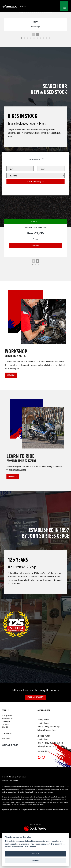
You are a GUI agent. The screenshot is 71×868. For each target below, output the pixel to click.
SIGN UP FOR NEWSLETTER (35, 697)
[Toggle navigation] (64, 4)
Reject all (35, 860)
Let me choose (30, 847)
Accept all (35, 854)
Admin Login (5, 780)
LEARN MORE (11, 375)
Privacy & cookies (14, 780)
